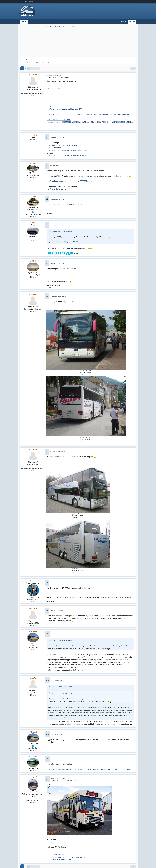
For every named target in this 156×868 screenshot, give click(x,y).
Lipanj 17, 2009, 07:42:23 (58, 634)
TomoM (34, 757)
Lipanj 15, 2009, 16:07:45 (59, 452)
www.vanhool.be (53, 89)
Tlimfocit (34, 632)
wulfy (68, 27)
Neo (34, 223)
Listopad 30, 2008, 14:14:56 (54, 75)
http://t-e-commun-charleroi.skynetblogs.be (68, 857)
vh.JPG (75, 569)
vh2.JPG (76, 514)
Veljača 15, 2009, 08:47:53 (57, 225)
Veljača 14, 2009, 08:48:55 (57, 166)
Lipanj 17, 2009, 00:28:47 (57, 610)
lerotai (34, 197)
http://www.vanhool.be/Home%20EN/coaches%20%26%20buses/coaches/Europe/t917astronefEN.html (88, 769)
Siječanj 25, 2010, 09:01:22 (58, 759)
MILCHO (34, 777)
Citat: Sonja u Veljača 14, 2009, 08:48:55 (61, 231)
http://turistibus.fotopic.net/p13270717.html (64, 145)
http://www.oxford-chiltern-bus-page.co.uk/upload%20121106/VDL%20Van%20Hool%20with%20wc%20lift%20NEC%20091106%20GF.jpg (90, 122)
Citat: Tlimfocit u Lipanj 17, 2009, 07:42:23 (61, 687)
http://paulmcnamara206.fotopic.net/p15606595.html (68, 150)
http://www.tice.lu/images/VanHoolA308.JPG (65, 109)
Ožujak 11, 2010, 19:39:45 (58, 778)
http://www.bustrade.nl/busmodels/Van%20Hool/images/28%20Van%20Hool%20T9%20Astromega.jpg (88, 114)
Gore (22, 866)
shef (34, 581)
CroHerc (34, 74)
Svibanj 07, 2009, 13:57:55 (59, 296)
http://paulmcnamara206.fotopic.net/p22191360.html (68, 155)
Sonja (34, 163)
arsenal (34, 294)
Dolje (22, 68)
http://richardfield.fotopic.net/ (58, 189)
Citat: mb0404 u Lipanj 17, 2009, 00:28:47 (61, 640)
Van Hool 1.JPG (86, 371)
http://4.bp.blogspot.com (61, 855)
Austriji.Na (63, 618)
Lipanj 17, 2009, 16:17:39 (58, 734)
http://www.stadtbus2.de (61, 860)
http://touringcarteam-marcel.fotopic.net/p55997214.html (69, 181)
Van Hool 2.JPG (86, 437)
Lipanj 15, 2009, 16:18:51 (57, 583)
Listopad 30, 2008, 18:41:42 (57, 137)
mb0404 (34, 608)
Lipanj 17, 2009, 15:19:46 (58, 680)
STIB (34, 261)
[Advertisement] (78, 43)
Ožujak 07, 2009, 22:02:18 (57, 263)
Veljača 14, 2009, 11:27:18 (57, 199)
